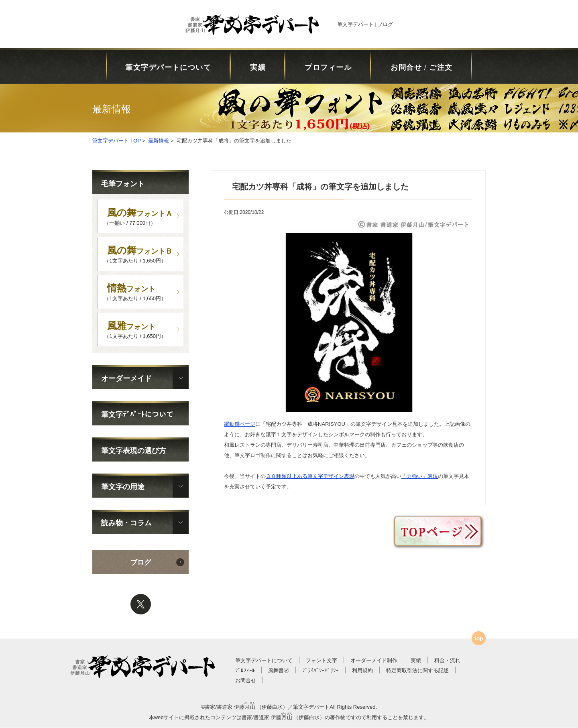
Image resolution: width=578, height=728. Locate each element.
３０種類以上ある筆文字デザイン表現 (310, 476)
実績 (258, 67)
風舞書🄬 (279, 671)
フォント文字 (322, 661)
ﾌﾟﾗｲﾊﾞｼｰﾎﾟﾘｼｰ (321, 671)
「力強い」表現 (420, 476)
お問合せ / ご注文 (421, 67)
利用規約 (362, 671)
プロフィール (328, 67)
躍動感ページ (240, 424)
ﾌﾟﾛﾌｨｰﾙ (245, 671)
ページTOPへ (479, 639)
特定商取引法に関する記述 (417, 671)
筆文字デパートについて (168, 67)
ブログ (141, 563)
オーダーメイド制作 (374, 661)
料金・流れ (447, 661)
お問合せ (246, 681)
